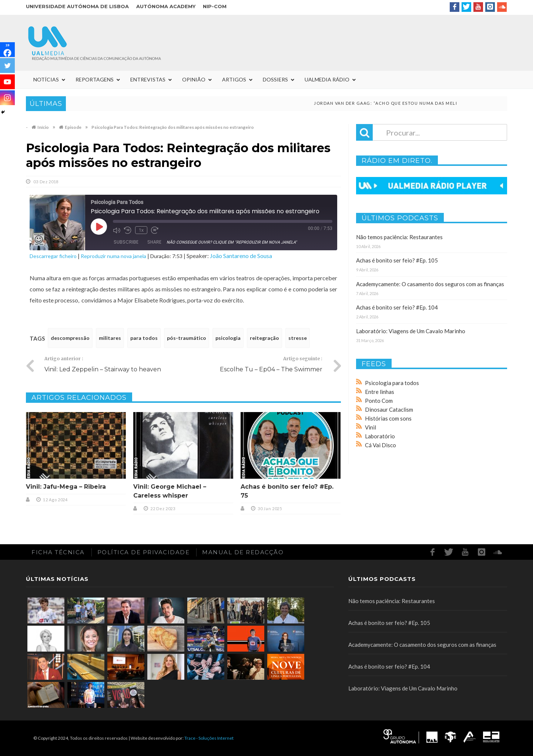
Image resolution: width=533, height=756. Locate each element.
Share (154, 242)
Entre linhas (380, 392)
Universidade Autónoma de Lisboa (77, 6)
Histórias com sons (388, 418)
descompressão (70, 338)
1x (141, 230)
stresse (298, 338)
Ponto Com (379, 401)
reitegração (264, 338)
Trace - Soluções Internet (209, 738)
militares (110, 338)
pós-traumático (187, 338)
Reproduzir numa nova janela (113, 256)
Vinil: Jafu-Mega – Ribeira (66, 487)
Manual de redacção (243, 552)
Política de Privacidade (144, 552)
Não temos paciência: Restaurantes (399, 237)
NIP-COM (215, 6)
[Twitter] (7, 66)
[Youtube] (7, 82)
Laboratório (380, 436)
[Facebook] (7, 50)
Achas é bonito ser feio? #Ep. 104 (397, 307)
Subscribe (126, 242)
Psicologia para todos (392, 383)
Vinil (371, 427)
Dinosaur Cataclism (389, 409)
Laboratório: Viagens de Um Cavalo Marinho (411, 331)
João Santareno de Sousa (241, 256)
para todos (144, 338)
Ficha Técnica (58, 552)
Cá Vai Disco (381, 445)
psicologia (228, 338)
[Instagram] (7, 98)
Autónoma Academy (166, 6)
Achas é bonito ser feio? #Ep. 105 (397, 260)
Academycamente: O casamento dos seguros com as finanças (430, 284)
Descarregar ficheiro (53, 256)
